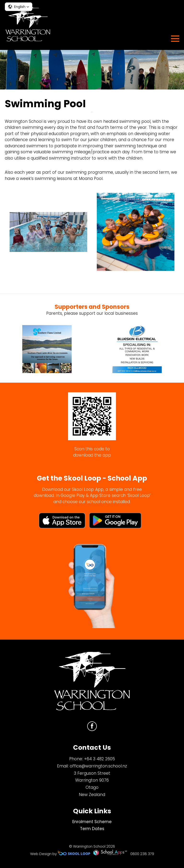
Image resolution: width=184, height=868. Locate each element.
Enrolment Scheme (92, 822)
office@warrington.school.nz (98, 766)
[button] (19, 7)
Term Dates (92, 829)
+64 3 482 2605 (100, 759)
